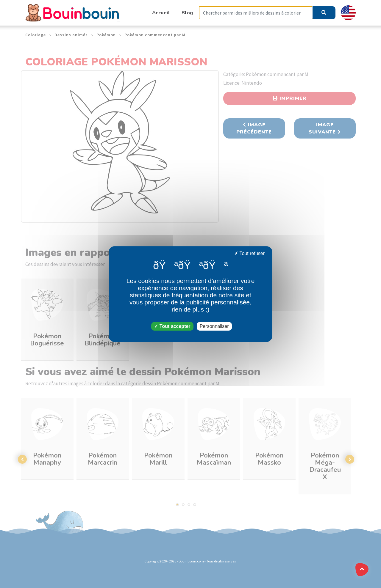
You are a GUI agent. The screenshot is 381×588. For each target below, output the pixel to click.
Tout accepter (172, 326)
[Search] (256, 13)
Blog (187, 13)
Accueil (161, 13)
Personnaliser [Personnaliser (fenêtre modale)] (214, 326)
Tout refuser (249, 253)
